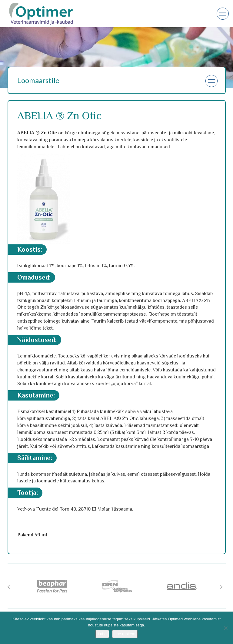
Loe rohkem (125, 634)
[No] (225, 628)
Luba (102, 634)
